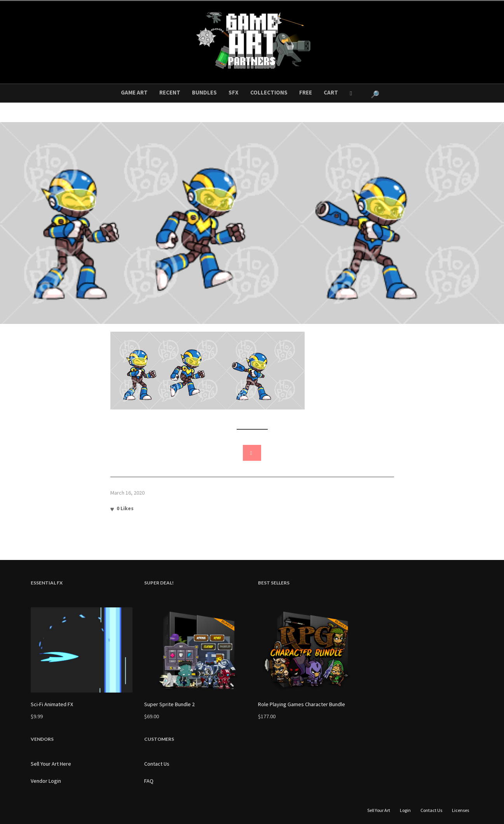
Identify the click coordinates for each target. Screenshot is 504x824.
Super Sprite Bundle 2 (169, 704)
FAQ (149, 781)
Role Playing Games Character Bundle (302, 704)
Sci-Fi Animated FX (52, 704)
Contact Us (157, 764)
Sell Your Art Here (51, 764)
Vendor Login (46, 781)
